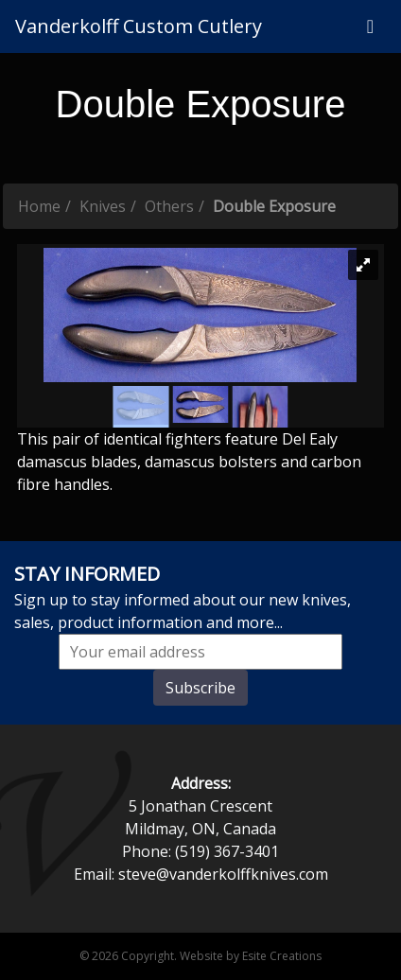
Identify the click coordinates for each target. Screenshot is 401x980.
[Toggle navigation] (370, 26)
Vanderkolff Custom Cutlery (139, 26)
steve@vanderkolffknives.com (223, 874)
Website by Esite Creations (251, 956)
